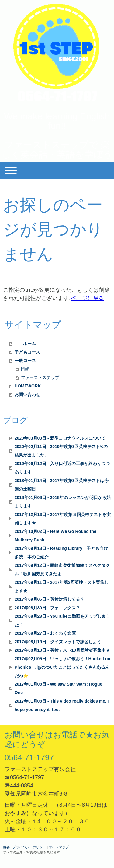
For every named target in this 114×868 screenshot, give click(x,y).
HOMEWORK (28, 386)
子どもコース (27, 352)
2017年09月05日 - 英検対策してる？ (49, 599)
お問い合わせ (27, 394)
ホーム (27, 344)
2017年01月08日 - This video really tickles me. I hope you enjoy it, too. (62, 705)
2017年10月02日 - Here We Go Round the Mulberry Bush (55, 536)
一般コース (27, 361)
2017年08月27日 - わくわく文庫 (45, 633)
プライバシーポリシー (29, 847)
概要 (6, 847)
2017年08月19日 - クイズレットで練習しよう (58, 642)
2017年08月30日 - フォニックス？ (47, 608)
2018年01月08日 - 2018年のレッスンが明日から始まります (63, 502)
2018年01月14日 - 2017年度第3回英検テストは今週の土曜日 (62, 485)
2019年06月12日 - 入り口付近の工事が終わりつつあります (62, 468)
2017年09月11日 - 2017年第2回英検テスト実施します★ (62, 587)
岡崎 (25, 369)
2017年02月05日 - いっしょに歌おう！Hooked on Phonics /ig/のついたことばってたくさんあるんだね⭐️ (62, 667)
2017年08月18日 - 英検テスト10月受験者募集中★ (62, 650)
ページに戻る (88, 298)
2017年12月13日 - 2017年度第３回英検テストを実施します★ (63, 519)
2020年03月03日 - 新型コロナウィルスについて (60, 438)
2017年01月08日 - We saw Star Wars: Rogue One (59, 688)
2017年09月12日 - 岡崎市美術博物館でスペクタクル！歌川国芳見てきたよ (62, 570)
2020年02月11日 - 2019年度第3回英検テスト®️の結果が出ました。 (61, 451)
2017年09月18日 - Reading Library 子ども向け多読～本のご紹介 (61, 553)
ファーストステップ (40, 377)
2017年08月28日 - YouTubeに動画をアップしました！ (62, 620)
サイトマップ (59, 847)
